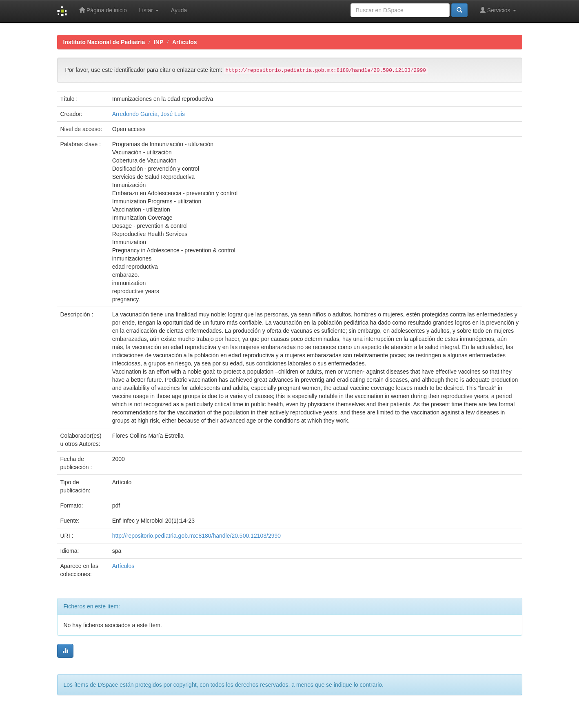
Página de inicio (103, 10)
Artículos (185, 42)
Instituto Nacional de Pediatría (104, 42)
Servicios (498, 10)
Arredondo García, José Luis (149, 114)
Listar (149, 10)
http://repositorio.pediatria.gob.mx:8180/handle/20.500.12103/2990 (196, 536)
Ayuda (179, 10)
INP (159, 42)
